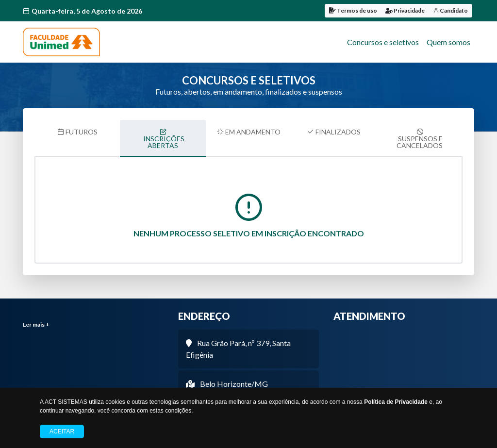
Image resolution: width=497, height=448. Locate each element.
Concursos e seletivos (383, 42)
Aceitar (62, 431)
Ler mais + (36, 324)
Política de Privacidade (396, 402)
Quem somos (448, 42)
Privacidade (405, 10)
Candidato (450, 10)
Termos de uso (353, 10)
